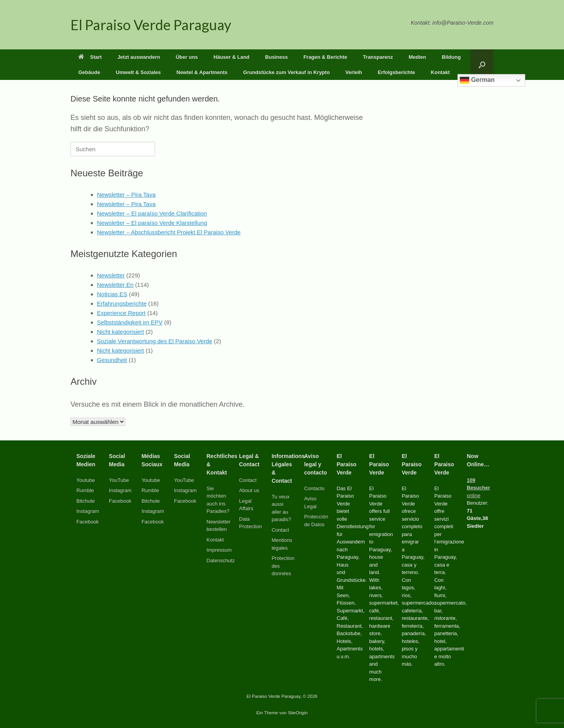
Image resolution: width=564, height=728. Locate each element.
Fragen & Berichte (325, 57)
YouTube (119, 480)
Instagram (88, 511)
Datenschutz (221, 560)
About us (249, 490)
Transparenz (378, 57)
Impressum (219, 550)
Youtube (86, 480)
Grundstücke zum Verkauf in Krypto (287, 72)
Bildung (451, 57)
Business (277, 57)
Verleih (354, 72)
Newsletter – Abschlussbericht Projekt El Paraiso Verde (169, 232)
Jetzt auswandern (139, 57)
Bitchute (86, 501)
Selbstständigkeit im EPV (130, 322)
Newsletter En (115, 285)
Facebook (88, 522)
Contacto (314, 488)
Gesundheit (112, 360)
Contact (248, 480)
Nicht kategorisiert (121, 332)
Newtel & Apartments (202, 72)
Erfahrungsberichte (122, 303)
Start (90, 57)
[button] (482, 65)
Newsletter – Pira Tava (127, 195)
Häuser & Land (231, 57)
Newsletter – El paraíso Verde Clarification (152, 213)
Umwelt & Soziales (138, 72)
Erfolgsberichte (396, 72)
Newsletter (111, 275)
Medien (417, 57)
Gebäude (89, 72)
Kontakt (440, 72)
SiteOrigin (298, 713)
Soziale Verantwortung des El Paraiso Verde (155, 341)
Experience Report (121, 313)
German (477, 80)
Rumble (85, 490)
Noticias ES (112, 294)
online (478, 488)
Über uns (187, 57)
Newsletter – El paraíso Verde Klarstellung (152, 223)
